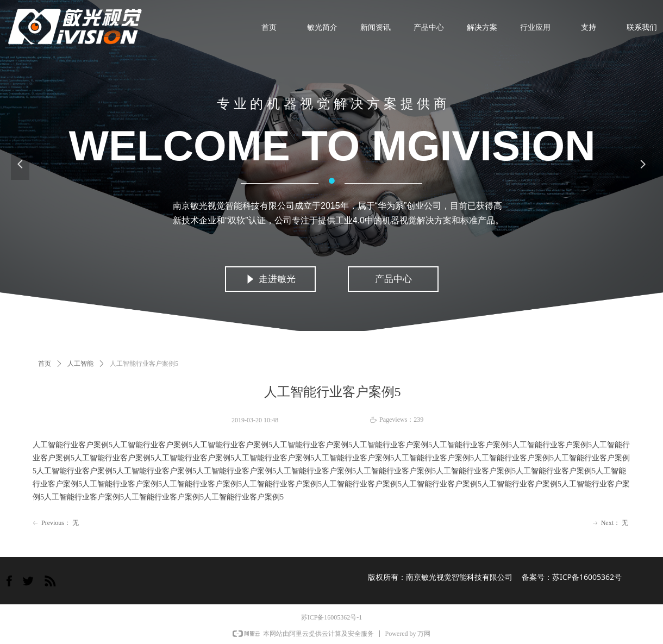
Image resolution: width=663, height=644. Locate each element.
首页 (45, 364)
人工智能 (80, 364)
